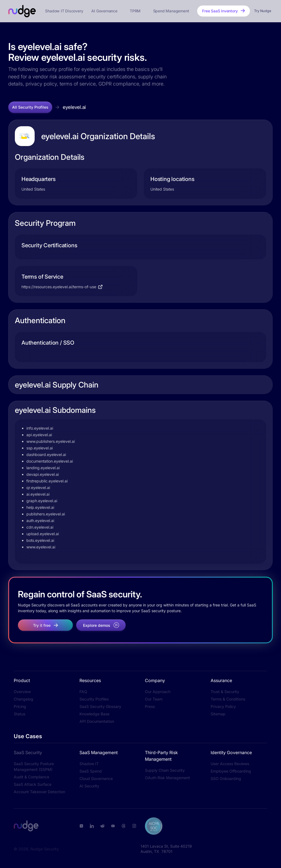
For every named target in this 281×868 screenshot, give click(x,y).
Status (20, 714)
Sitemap (218, 714)
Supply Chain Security (165, 770)
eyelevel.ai (74, 107)
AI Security (89, 786)
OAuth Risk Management (167, 778)
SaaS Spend (91, 771)
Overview (22, 692)
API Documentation (97, 721)
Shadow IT (89, 764)
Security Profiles (94, 699)
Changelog (24, 699)
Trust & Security (225, 692)
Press (150, 706)
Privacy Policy (223, 706)
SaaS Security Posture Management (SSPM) (34, 767)
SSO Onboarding (226, 778)
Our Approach (158, 692)
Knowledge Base (94, 714)
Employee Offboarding (231, 771)
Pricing (20, 706)
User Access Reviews (230, 764)
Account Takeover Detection (39, 792)
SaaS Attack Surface (33, 784)
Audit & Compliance (31, 777)
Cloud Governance (96, 778)
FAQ (83, 692)
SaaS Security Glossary (100, 706)
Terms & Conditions (228, 699)
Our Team (154, 699)
